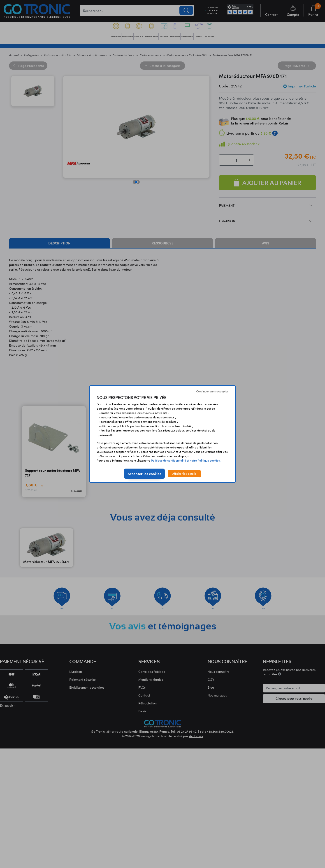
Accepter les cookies (144, 474)
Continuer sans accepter (212, 391)
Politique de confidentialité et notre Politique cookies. (186, 460)
